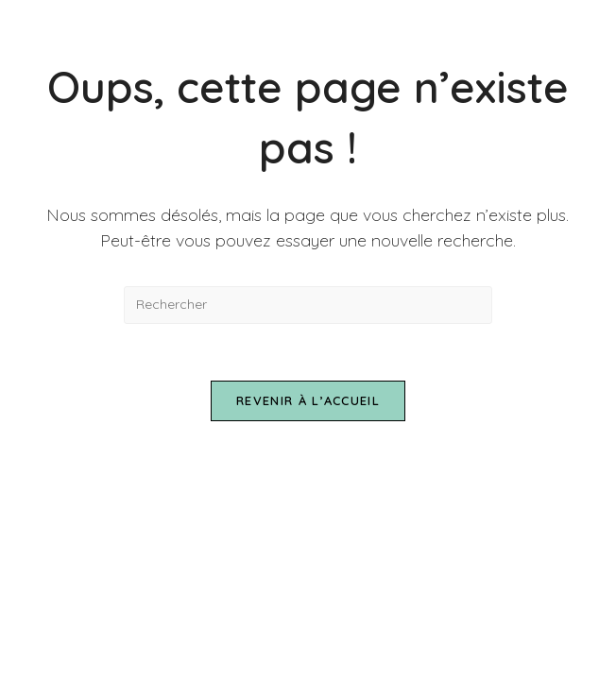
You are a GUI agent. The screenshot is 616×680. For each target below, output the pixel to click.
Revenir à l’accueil (308, 400)
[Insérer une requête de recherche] (308, 305)
